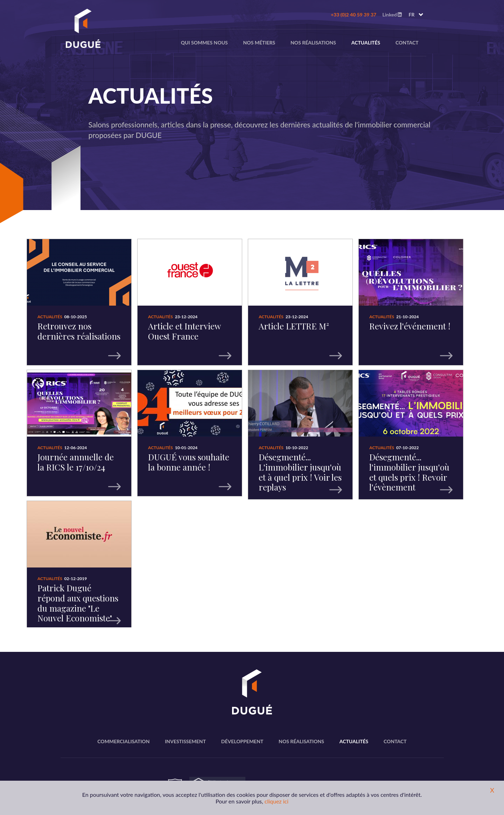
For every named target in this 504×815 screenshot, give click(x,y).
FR (412, 15)
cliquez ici (276, 801)
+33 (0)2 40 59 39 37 (353, 15)
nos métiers (259, 43)
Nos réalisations (313, 43)
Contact (407, 43)
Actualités (366, 43)
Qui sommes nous (204, 43)
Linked (392, 15)
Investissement (185, 741)
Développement (242, 741)
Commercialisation (123, 741)
